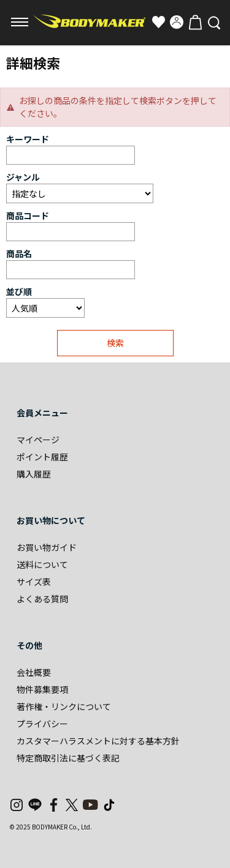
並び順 (19, 291)
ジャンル (23, 177)
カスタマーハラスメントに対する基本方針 (98, 741)
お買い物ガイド (47, 547)
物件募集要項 (42, 689)
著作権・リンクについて (64, 706)
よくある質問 (42, 599)
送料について (42, 564)
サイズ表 (34, 582)
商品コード (28, 215)
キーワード (28, 139)
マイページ (38, 440)
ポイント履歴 (42, 457)
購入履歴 (34, 474)
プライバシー (42, 724)
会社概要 (34, 672)
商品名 (19, 253)
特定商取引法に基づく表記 (68, 758)
